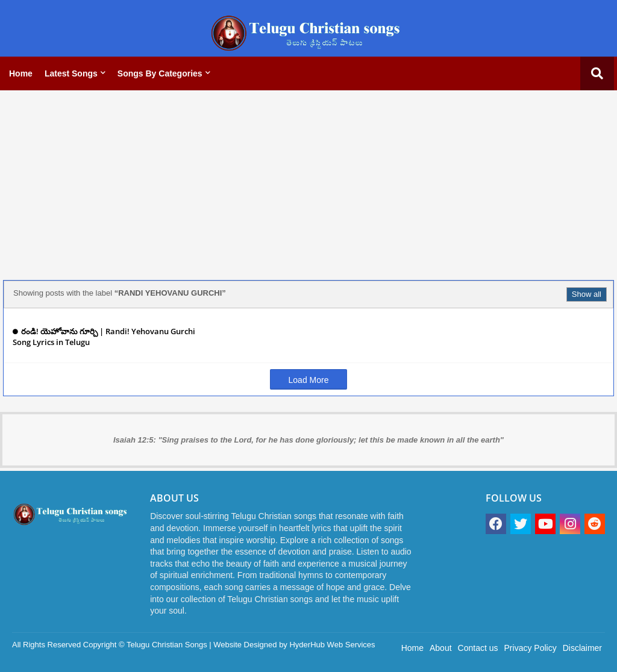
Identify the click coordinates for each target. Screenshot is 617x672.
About (441, 648)
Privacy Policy (531, 648)
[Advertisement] (308, 184)
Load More (309, 380)
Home (21, 73)
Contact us (478, 648)
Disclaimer (582, 648)
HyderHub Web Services (332, 645)
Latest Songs (71, 73)
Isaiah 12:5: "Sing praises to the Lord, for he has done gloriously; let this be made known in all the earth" (308, 440)
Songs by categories (160, 73)
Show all (587, 294)
